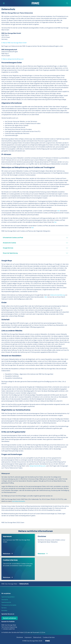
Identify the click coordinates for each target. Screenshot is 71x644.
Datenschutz (24, 584)
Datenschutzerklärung (58, 295)
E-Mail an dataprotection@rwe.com (13, 59)
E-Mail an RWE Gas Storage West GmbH (14, 43)
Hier (46, 297)
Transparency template (9, 605)
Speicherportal (6, 602)
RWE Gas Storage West (9, 584)
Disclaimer (20, 637)
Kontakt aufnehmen (10, 618)
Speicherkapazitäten (8, 597)
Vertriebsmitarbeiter (19, 501)
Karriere (4, 608)
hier (59, 211)
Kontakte (4, 611)
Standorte (5, 600)
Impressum (28, 637)
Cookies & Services (49, 637)
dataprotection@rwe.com (37, 466)
